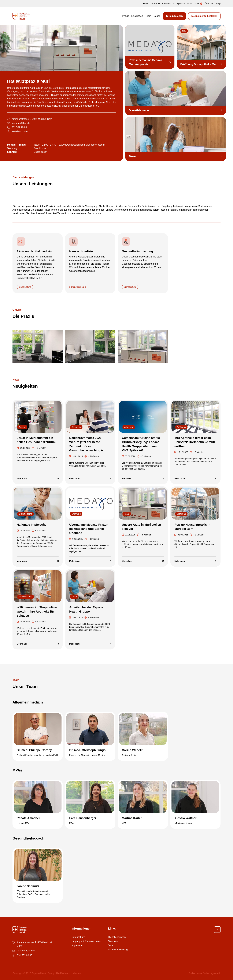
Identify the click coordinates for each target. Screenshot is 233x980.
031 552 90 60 (19, 127)
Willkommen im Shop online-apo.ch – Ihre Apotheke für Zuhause (37, 611)
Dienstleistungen (117, 937)
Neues (157, 16)
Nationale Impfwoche (32, 525)
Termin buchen (174, 16)
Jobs (111, 945)
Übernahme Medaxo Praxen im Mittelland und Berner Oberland (89, 529)
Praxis (126, 16)
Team (148, 16)
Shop (218, 4)
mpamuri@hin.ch (21, 123)
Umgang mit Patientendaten (86, 941)
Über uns (209, 4)
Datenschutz (78, 937)
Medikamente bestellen (204, 16)
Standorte (113, 941)
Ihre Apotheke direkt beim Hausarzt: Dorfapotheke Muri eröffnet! (195, 442)
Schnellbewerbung (118, 950)
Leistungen (137, 16)
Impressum (77, 945)
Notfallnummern (20, 131)
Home (146, 4)
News (190, 4)
